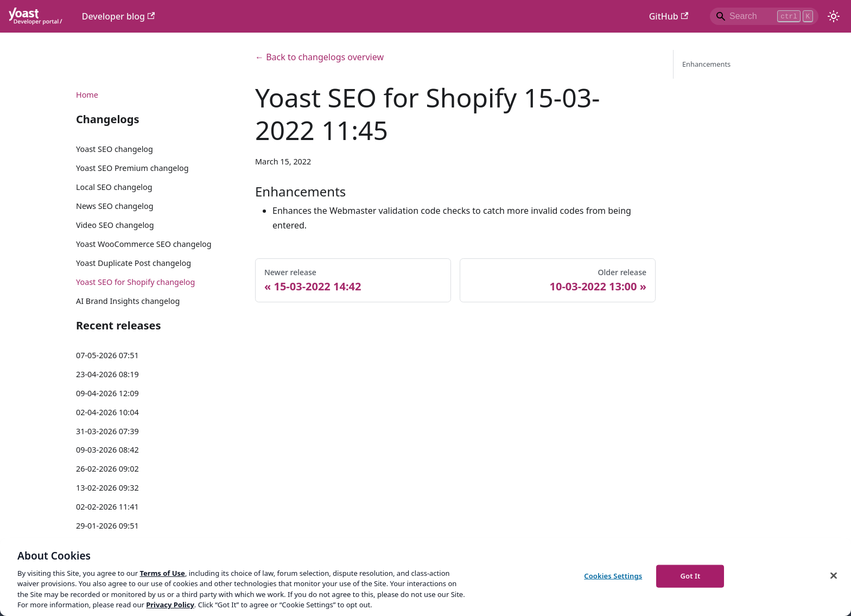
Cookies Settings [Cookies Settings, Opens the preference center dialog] (613, 576)
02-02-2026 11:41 (107, 507)
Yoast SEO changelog (115, 149)
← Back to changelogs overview (319, 57)
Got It (690, 576)
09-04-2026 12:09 (107, 393)
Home (87, 95)
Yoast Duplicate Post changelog (134, 263)
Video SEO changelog (115, 225)
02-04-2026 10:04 (107, 412)
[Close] (834, 576)
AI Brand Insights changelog (128, 301)
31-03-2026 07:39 (107, 431)
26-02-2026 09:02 (107, 469)
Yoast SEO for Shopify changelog (135, 282)
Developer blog (119, 16)
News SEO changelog (115, 206)
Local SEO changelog (114, 187)
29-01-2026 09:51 (107, 526)
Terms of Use (162, 573)
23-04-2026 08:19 (107, 374)
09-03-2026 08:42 (107, 450)
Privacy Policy (170, 605)
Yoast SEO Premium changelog (132, 168)
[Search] (764, 16)
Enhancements (706, 64)
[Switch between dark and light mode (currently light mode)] (834, 16)
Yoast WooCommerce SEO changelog (144, 244)
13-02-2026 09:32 (107, 488)
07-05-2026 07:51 (107, 355)
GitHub (669, 16)
